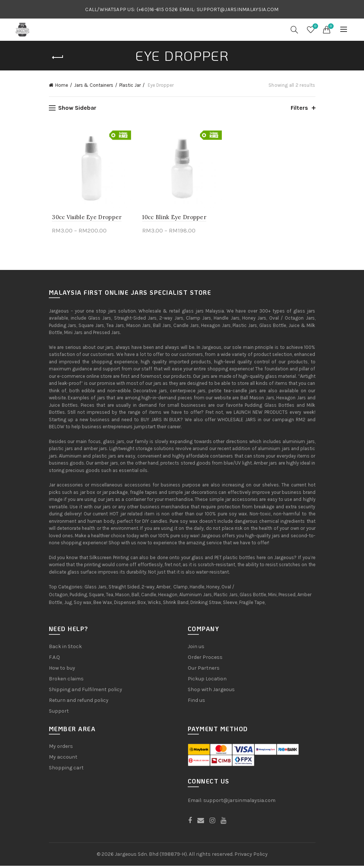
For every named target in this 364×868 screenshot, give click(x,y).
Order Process (205, 659)
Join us (196, 649)
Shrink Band (176, 605)
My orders (61, 748)
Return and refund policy (79, 702)
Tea (110, 597)
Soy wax (83, 605)
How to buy (62, 670)
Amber (163, 589)
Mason (122, 597)
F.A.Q (54, 659)
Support (59, 713)
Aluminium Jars (196, 597)
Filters (299, 108)
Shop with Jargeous (211, 692)
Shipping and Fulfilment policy (86, 692)
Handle (197, 589)
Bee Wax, (103, 605)
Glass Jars (96, 589)
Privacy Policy (251, 856)
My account (63, 759)
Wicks (154, 605)
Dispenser (125, 605)
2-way (148, 589)
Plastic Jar (130, 85)
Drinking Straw (206, 605)
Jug (68, 605)
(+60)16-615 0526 (157, 9)
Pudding (78, 597)
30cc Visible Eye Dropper (84, 219)
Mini (272, 597)
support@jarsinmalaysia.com (239, 802)
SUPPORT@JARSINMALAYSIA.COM (238, 9)
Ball (135, 597)
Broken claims (66, 681)
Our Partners (204, 670)
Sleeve (230, 605)
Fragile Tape (252, 605)
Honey (213, 589)
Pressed (287, 597)
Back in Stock (65, 649)
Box (142, 605)
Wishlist (314, 27)
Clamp (181, 589)
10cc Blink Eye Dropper (173, 219)
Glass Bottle (253, 597)
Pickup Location (207, 681)
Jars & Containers (94, 85)
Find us (196, 702)
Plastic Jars (226, 597)
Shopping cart (66, 770)
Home (62, 85)
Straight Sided (124, 589)
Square (96, 597)
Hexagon (168, 597)
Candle (149, 597)
